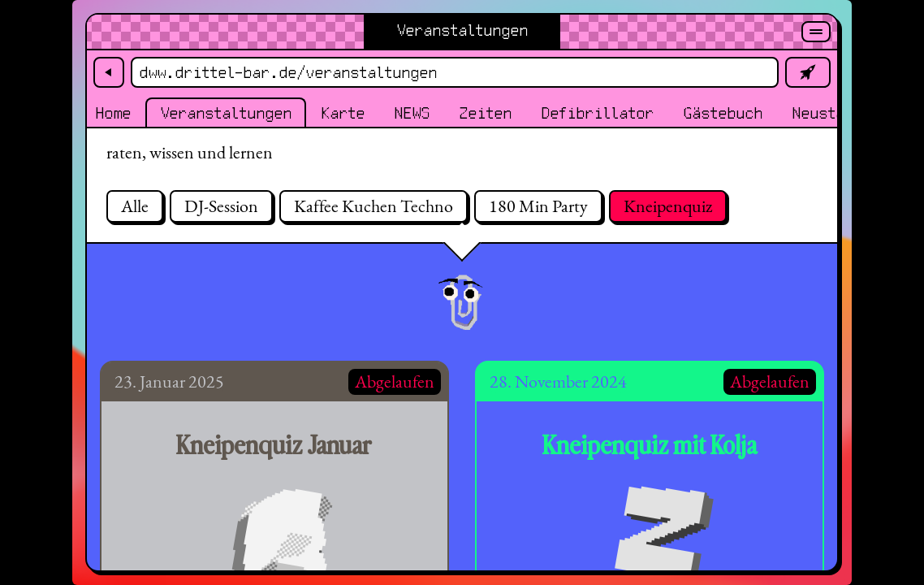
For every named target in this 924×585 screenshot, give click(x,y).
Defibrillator (597, 114)
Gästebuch (723, 114)
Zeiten (485, 114)
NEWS (412, 114)
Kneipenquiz (668, 206)
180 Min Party (538, 206)
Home (113, 114)
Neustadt (827, 114)
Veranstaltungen (226, 114)
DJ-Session (221, 206)
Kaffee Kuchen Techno (373, 206)
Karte (343, 114)
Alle (135, 206)
